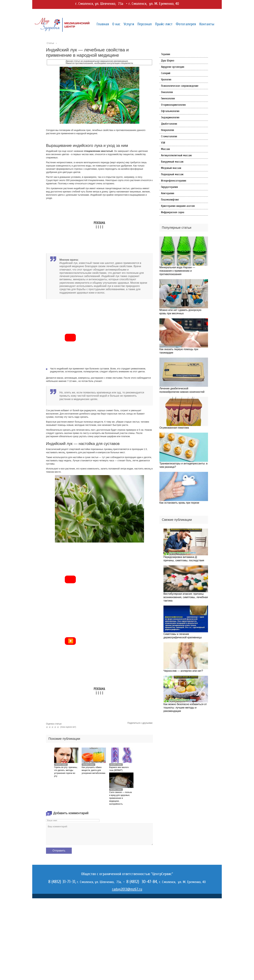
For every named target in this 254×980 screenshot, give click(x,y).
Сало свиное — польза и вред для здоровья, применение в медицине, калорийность (120, 798)
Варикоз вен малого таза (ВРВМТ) (119, 769)
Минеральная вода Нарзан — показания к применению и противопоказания (177, 271)
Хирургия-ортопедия (173, 67)
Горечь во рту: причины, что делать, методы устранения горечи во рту (66, 772)
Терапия (166, 54)
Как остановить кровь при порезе (179, 503)
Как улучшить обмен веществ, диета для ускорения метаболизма (93, 770)
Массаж (165, 149)
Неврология (167, 130)
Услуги (129, 24)
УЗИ (163, 143)
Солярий (166, 73)
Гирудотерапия (169, 187)
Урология (166, 80)
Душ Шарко (168, 61)
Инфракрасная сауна (173, 212)
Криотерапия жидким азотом (178, 206)
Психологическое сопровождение (180, 86)
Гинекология (168, 98)
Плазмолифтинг (170, 200)
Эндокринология (170, 117)
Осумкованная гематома (174, 428)
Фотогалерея (186, 24)
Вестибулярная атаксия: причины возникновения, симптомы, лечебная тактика (186, 597)
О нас (116, 24)
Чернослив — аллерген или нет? (183, 671)
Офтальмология (170, 111)
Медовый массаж (171, 168)
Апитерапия (168, 193)
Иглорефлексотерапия (174, 181)
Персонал (145, 24)
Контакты (207, 24)
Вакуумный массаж (172, 162)
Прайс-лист (164, 24)
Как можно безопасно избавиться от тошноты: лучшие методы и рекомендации (185, 708)
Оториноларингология (173, 105)
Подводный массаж (172, 174)
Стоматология (169, 136)
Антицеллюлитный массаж (176, 155)
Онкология (167, 92)
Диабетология (169, 124)
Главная (103, 24)
